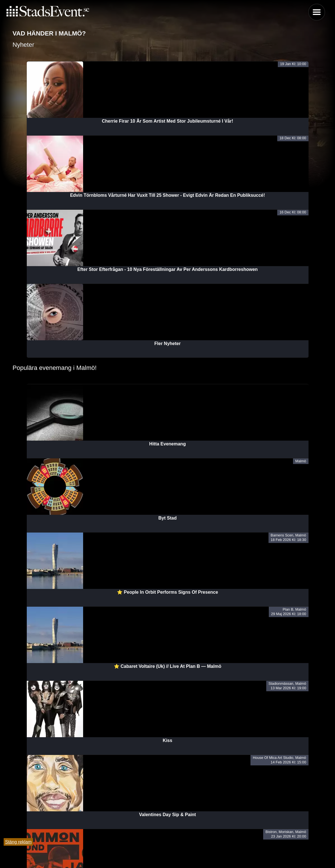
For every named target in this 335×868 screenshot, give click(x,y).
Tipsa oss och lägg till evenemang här (167, 849)
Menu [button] (317, 12)
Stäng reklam (18, 842)
